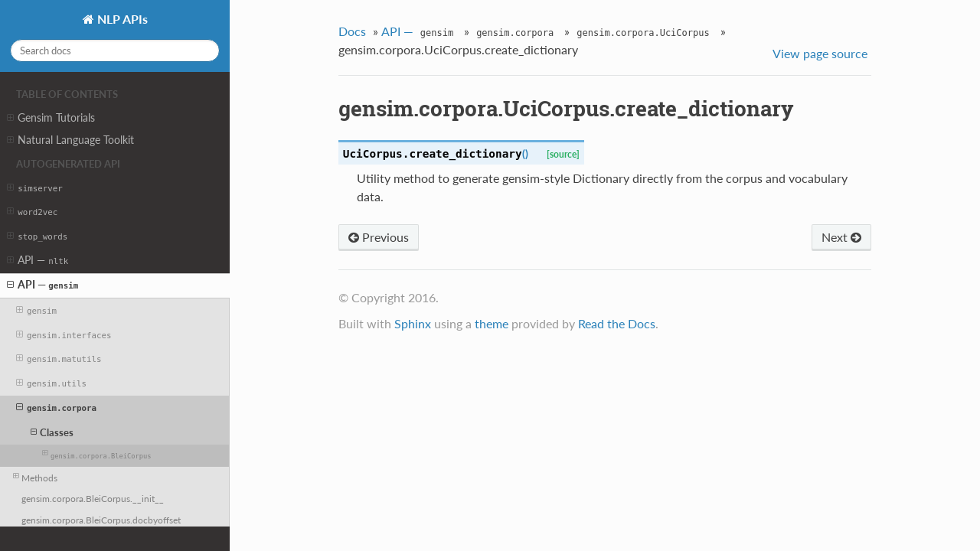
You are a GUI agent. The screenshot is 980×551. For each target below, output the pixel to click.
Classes (52, 432)
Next (841, 237)
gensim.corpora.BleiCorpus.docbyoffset (101, 520)
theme (492, 323)
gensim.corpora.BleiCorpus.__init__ (93, 498)
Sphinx (413, 323)
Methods (35, 477)
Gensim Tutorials (51, 118)
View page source (820, 53)
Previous (379, 237)
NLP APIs (121, 19)
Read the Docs (617, 323)
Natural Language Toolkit (70, 140)
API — (38, 260)
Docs (352, 31)
